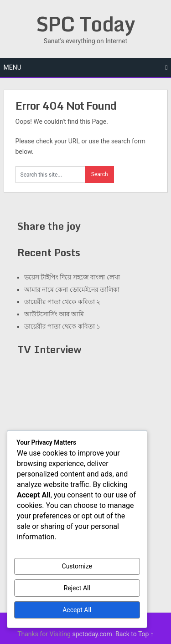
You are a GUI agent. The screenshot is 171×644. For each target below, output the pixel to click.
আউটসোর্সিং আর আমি (54, 314)
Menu (13, 67)
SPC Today (85, 24)
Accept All (77, 610)
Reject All (77, 588)
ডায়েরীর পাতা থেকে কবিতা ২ (62, 302)
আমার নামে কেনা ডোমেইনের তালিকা (72, 289)
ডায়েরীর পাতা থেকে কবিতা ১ (62, 326)
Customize (77, 566)
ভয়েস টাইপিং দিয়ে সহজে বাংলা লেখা (72, 277)
